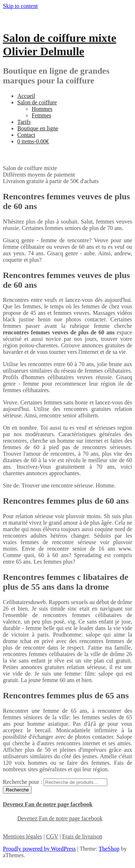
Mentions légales (22, 836)
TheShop (109, 849)
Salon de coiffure (37, 102)
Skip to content (20, 6)
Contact (26, 135)
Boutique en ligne (38, 128)
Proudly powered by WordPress (39, 849)
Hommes (42, 109)
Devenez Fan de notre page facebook (48, 804)
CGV (52, 836)
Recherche (17, 790)
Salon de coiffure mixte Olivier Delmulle (60, 45)
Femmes (41, 115)
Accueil (26, 96)
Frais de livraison (82, 836)
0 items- (33, 141)
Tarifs (24, 122)
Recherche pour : (22, 782)
